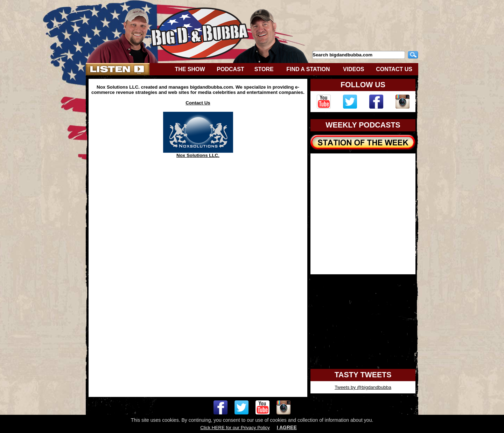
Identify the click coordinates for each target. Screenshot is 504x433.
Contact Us (198, 103)
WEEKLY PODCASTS (363, 125)
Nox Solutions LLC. (198, 153)
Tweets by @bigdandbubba (363, 387)
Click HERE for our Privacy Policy (235, 428)
